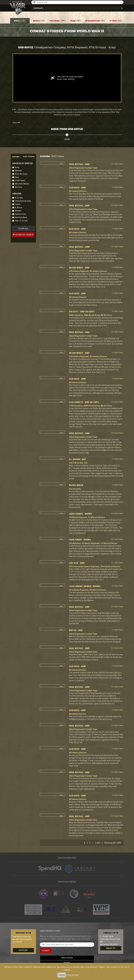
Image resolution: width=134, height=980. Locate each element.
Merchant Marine (22, 184)
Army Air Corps (21, 174)
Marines (18, 171)
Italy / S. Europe (21, 221)
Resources (67, 958)
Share (16, 123)
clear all (23, 228)
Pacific (18, 204)
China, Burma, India (23, 201)
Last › (98, 843)
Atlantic (18, 211)
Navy (17, 177)
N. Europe (19, 198)
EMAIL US (111, 948)
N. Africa (18, 208)
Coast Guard (20, 180)
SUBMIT (46, 951)
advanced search (23, 235)
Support (23, 950)
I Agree (62, 975)
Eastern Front (20, 214)
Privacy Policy (72, 975)
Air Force (19, 187)
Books (67, 963)
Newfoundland (21, 217)
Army (17, 167)
